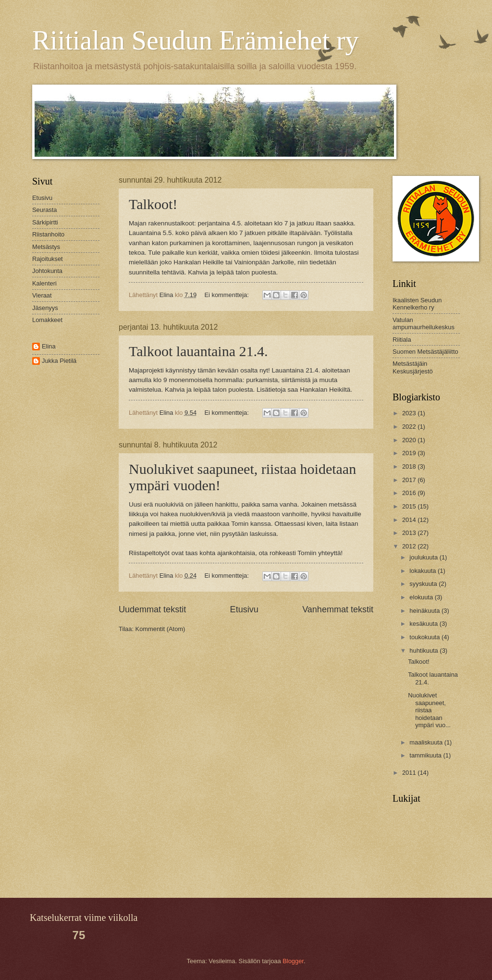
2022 (410, 427)
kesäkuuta (424, 624)
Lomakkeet (47, 320)
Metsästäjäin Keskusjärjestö (413, 367)
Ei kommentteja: (228, 295)
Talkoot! (153, 204)
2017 (410, 480)
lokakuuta (424, 571)
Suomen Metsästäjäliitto (425, 352)
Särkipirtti (45, 222)
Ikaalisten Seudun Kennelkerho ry (417, 304)
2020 (410, 440)
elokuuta (422, 597)
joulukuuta (424, 557)
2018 (410, 466)
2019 (410, 453)
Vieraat (42, 295)
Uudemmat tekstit (152, 609)
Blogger (293, 961)
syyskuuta (424, 584)
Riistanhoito (48, 234)
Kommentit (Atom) (160, 629)
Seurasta (45, 210)
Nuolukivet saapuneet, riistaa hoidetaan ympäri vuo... (429, 710)
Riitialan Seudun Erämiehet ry (196, 40)
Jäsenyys (45, 308)
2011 (410, 773)
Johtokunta (47, 271)
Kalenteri (44, 283)
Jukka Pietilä (59, 361)
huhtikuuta (424, 651)
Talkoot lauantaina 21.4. (198, 351)
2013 (410, 533)
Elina (49, 346)
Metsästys (46, 247)
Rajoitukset (48, 259)
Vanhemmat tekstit (338, 609)
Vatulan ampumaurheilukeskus (424, 323)
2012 (410, 546)
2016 (410, 493)
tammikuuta (426, 755)
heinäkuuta (425, 611)
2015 (410, 506)
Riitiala (402, 340)
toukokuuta (425, 637)
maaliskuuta (427, 742)
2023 (410, 413)
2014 (410, 520)
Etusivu (244, 609)
